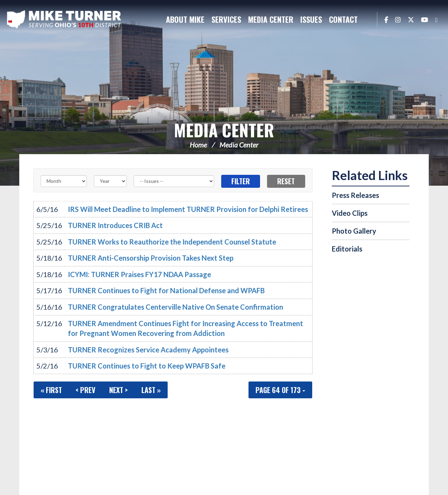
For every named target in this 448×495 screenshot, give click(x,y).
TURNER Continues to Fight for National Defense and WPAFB (166, 290)
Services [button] (226, 19)
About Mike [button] (185, 19)
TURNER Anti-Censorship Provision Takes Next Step (151, 258)
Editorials (347, 249)
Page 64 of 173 (280, 390)
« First (51, 390)
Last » (151, 390)
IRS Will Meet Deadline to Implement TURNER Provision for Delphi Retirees (188, 209)
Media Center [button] (271, 19)
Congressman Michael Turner (65, 20)
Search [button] (368, 19)
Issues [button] (311, 19)
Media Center (224, 130)
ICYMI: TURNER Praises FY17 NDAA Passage (139, 274)
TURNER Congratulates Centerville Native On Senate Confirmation (176, 307)
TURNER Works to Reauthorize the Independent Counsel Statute (172, 242)
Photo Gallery (354, 231)
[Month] (64, 181)
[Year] (110, 181)
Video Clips (350, 213)
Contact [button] (343, 19)
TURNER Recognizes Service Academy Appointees (148, 350)
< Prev (86, 390)
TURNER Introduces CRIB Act (115, 225)
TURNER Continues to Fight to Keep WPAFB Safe (147, 366)
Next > (118, 390)
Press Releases (355, 195)
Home (198, 145)
